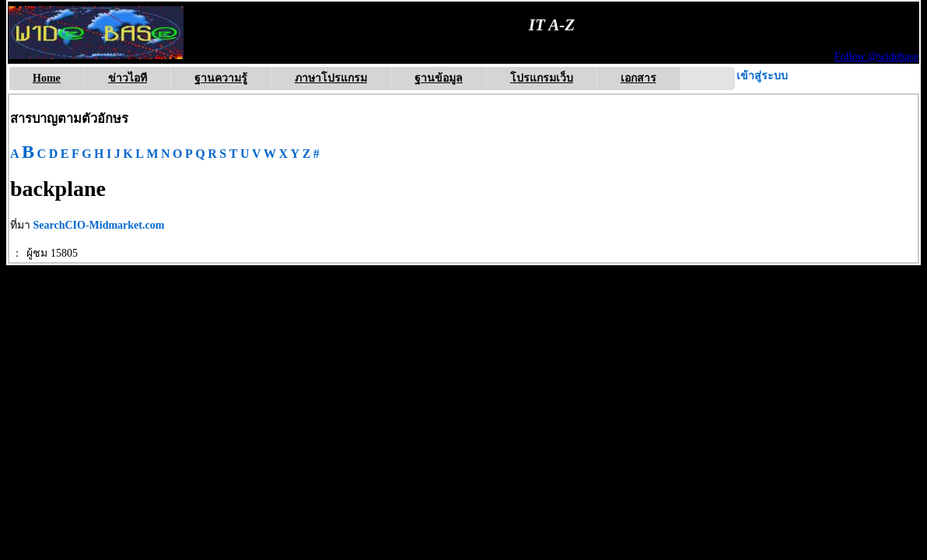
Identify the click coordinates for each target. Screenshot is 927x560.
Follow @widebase (876, 56)
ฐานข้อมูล (439, 78)
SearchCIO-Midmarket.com (99, 225)
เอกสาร (638, 78)
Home (47, 78)
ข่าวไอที (128, 78)
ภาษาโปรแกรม (331, 78)
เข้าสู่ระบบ (762, 76)
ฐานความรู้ (221, 78)
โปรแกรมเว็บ (542, 78)
